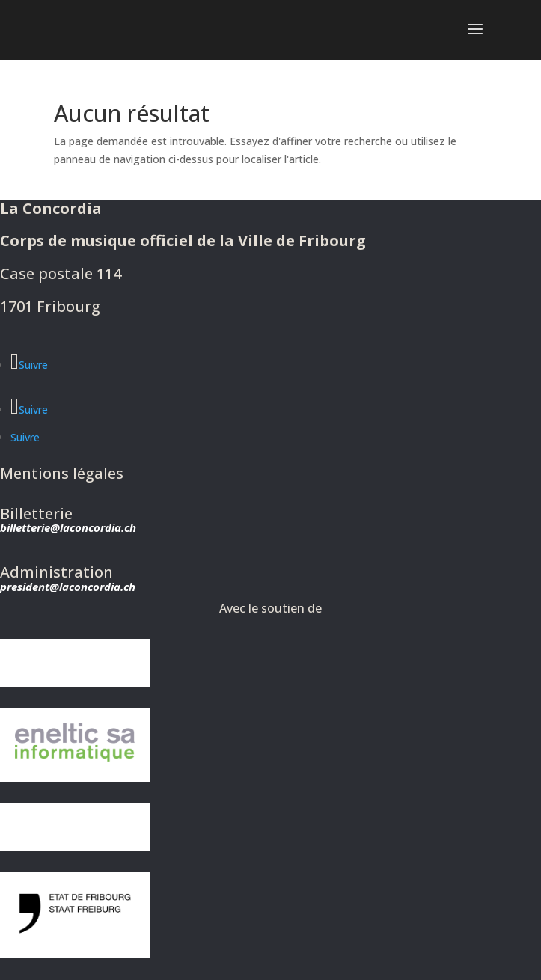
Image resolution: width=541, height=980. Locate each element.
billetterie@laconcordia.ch (68, 527)
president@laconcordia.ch (68, 587)
